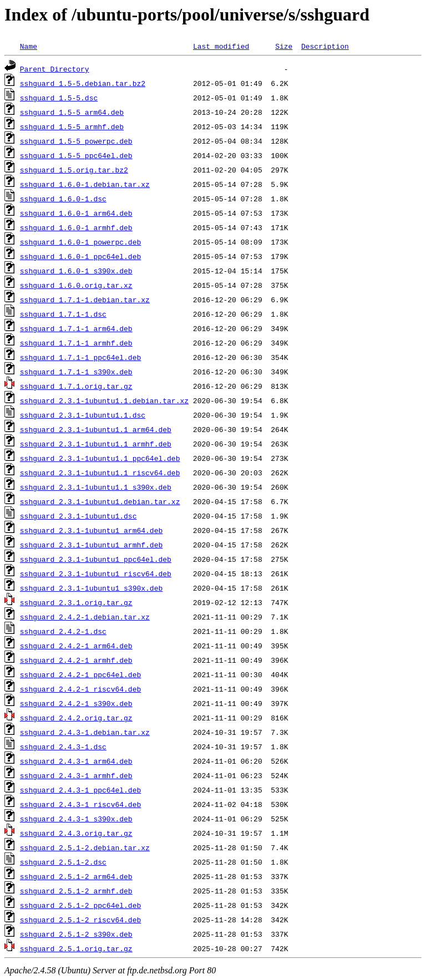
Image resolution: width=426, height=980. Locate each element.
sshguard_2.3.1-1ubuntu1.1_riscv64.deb (100, 473)
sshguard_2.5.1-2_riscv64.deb (80, 920)
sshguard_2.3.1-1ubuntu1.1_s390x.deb (96, 487)
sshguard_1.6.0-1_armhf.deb (76, 227)
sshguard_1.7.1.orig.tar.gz (76, 386)
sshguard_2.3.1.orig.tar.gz (76, 602)
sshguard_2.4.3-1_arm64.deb (76, 761)
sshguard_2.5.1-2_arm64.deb (76, 876)
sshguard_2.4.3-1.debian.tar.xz (85, 732)
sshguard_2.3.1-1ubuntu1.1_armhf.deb (96, 444)
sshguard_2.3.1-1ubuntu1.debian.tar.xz (100, 501)
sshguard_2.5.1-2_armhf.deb (76, 891)
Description (325, 46)
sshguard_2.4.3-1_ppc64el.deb (80, 790)
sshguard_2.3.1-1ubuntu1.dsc (78, 516)
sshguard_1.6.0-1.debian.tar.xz (85, 184)
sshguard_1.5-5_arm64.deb (72, 112)
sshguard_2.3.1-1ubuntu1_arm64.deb (91, 530)
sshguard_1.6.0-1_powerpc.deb (80, 242)
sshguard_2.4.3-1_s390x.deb (76, 819)
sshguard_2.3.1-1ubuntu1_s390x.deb (91, 588)
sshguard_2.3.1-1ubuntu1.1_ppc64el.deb (100, 458)
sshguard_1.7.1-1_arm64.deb (76, 328)
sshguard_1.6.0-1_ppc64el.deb (80, 256)
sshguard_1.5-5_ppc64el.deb (76, 155)
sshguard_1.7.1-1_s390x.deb (76, 372)
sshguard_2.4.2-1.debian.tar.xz (85, 617)
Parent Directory (55, 69)
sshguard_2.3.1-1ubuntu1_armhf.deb (91, 545)
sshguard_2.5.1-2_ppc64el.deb (80, 905)
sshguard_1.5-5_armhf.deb (72, 126)
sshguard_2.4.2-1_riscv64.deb (80, 689)
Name (29, 46)
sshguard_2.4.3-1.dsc (63, 747)
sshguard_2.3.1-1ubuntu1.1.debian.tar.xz (104, 400)
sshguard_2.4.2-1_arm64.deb (76, 646)
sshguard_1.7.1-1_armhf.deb (76, 343)
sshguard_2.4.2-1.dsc (63, 631)
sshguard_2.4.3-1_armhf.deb (76, 775)
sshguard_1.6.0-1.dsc (63, 199)
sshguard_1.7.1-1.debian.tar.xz (85, 299)
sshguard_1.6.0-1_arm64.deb (76, 213)
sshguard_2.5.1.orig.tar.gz (76, 948)
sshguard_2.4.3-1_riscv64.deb (80, 804)
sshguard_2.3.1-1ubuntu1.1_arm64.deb (96, 429)
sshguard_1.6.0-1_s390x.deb (76, 271)
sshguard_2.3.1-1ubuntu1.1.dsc (83, 415)
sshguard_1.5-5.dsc (59, 98)
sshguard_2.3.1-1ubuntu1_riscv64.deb (96, 573)
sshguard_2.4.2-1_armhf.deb (76, 660)
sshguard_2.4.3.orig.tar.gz (76, 833)
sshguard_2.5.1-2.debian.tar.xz (85, 847)
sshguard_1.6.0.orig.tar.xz (76, 285)
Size (284, 46)
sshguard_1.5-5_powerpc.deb (76, 141)
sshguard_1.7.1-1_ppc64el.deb (80, 357)
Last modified (221, 46)
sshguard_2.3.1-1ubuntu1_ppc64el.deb (96, 559)
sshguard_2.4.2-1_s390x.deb (76, 703)
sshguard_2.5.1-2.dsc (63, 862)
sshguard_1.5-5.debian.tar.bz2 (83, 83)
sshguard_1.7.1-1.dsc (63, 314)
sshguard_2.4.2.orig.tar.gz (76, 718)
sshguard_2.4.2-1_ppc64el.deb (80, 674)
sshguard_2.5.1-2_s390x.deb (76, 934)
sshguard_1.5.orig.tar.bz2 (74, 170)
